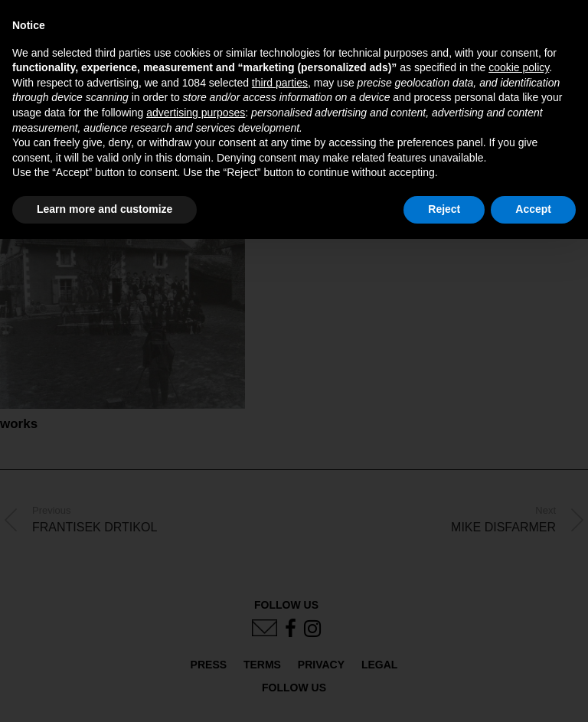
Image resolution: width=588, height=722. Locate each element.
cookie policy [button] (519, 67)
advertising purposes (196, 113)
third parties (280, 83)
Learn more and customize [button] (105, 209)
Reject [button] (444, 209)
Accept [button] (533, 209)
